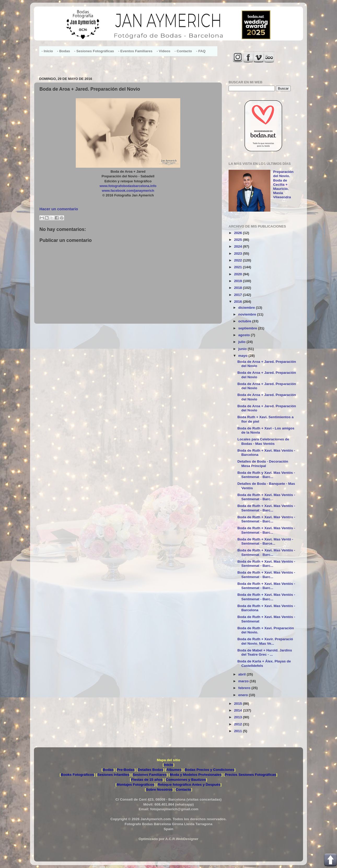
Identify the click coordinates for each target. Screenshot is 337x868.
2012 (239, 724)
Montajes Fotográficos (135, 785)
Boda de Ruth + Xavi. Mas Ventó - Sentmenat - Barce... (265, 541)
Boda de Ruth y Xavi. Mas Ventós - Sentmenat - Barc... (266, 475)
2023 (239, 254)
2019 (239, 281)
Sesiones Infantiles (113, 775)
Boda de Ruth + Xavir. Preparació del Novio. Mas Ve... (265, 641)
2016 (239, 302)
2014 (239, 710)
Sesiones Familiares (150, 775)
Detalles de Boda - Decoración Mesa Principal (263, 464)
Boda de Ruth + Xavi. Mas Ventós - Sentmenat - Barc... (266, 497)
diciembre (247, 308)
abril (242, 674)
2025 (239, 240)
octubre (245, 321)
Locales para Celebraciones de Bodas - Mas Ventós (263, 441)
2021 (239, 267)
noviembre (248, 314)
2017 (239, 295)
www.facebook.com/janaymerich (128, 191)
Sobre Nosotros (159, 790)
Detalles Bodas (151, 770)
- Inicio (47, 51)
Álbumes (174, 770)
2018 (239, 288)
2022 (239, 260)
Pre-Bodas (126, 770)
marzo (244, 681)
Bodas (108, 770)
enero (244, 695)
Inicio (168, 765)
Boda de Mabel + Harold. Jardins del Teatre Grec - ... (265, 652)
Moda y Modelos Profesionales (196, 775)
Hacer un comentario (59, 209)
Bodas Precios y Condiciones (210, 770)
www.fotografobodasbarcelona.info (128, 186)
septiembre (248, 328)
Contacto (184, 790)
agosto (245, 335)
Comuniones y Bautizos (186, 780)
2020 (239, 274)
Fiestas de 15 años (147, 780)
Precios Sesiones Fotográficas (250, 775)
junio (243, 349)
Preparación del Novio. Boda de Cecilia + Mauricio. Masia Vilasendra (283, 184)
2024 (239, 246)
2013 (239, 717)
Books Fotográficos (77, 775)
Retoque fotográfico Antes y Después (189, 785)
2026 (239, 233)
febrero (245, 688)
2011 (239, 731)
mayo (243, 356)
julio (242, 342)
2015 (239, 704)
